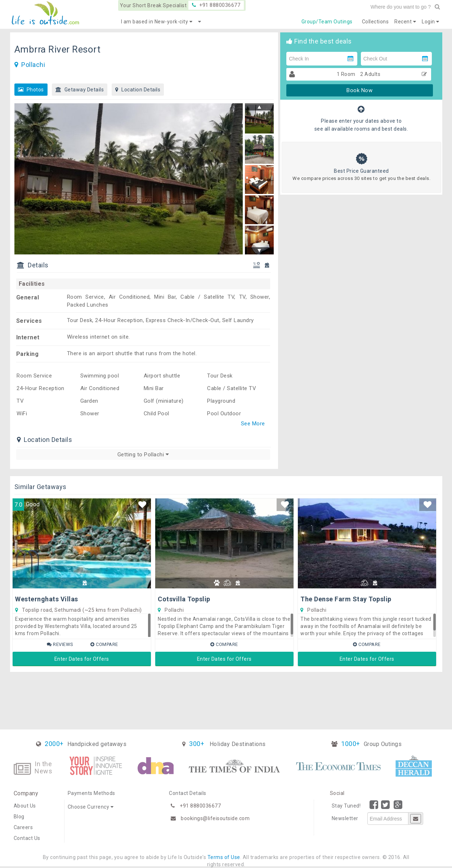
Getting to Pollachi (143, 455)
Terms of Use (224, 857)
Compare (104, 644)
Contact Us (27, 838)
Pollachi (33, 65)
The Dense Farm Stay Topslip (346, 599)
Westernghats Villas (47, 599)
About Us (25, 806)
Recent (405, 22)
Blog (19, 817)
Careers (23, 827)
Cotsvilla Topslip (184, 599)
